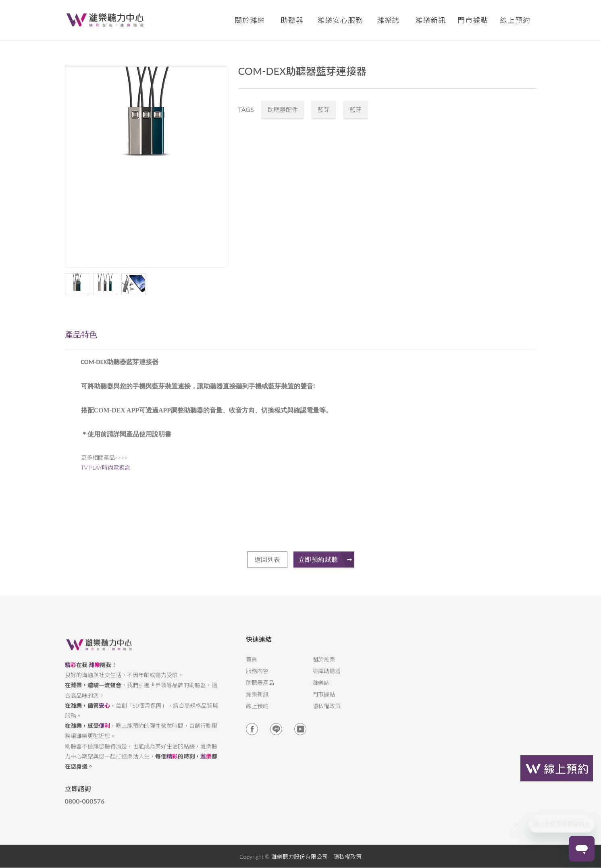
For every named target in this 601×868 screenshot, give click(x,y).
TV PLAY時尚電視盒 (106, 474)
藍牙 (356, 110)
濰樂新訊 (430, 20)
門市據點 (324, 701)
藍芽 (324, 110)
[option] (146, 167)
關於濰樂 (324, 666)
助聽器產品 (260, 689)
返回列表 (267, 572)
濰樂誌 (321, 689)
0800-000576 (85, 808)
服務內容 (257, 677)
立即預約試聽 (326, 572)
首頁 (252, 666)
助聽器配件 (283, 110)
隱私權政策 (326, 713)
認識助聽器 (326, 677)
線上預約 (515, 20)
